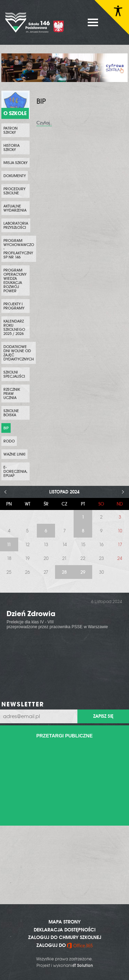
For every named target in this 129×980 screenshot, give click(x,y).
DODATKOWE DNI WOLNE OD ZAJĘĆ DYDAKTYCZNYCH (19, 353)
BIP (6, 428)
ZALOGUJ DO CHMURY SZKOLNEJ (65, 937)
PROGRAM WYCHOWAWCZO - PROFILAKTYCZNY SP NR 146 (19, 249)
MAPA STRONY (64, 922)
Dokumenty (15, 176)
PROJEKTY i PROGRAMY (14, 306)
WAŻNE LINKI (14, 454)
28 (64, 572)
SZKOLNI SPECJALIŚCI (14, 374)
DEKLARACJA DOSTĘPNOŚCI (65, 930)
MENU (93, 22)
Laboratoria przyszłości (16, 225)
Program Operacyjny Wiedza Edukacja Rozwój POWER (15, 280)
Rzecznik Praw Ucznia (12, 394)
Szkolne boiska (11, 413)
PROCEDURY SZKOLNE (14, 191)
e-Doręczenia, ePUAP (15, 471)
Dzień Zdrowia (31, 614)
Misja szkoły (15, 163)
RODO (9, 441)
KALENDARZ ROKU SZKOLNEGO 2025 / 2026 (14, 327)
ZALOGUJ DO (64, 945)
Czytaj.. (44, 123)
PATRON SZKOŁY (10, 130)
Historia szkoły (12, 147)
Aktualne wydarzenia (15, 208)
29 (83, 572)
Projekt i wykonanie (65, 966)
